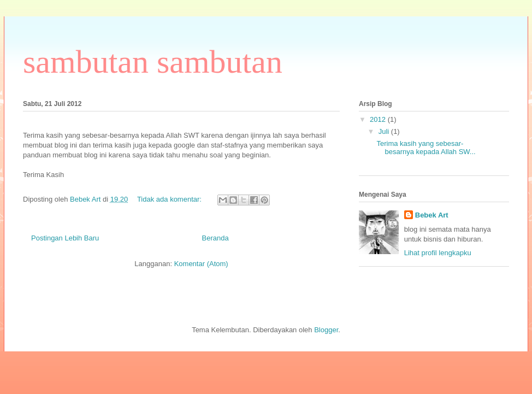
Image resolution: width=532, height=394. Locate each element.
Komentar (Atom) (201, 264)
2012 (379, 119)
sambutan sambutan (153, 62)
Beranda (215, 238)
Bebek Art (432, 215)
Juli (385, 131)
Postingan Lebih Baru (65, 238)
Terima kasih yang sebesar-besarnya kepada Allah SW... (426, 148)
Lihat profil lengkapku (438, 253)
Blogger (326, 330)
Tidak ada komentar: (170, 199)
